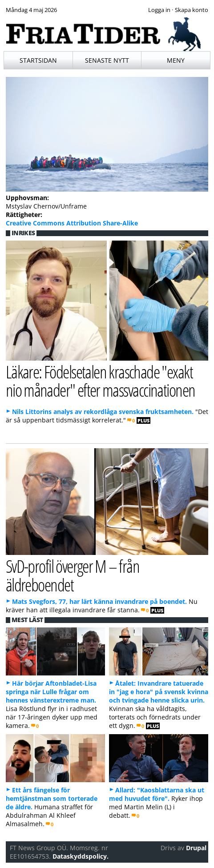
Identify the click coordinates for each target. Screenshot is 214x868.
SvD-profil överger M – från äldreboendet (73, 575)
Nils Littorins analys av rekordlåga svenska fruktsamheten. (103, 412)
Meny (176, 60)
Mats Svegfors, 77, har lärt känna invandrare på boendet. (99, 601)
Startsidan (38, 60)
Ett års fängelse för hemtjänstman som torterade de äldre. (52, 798)
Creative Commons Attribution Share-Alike (72, 223)
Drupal (196, 848)
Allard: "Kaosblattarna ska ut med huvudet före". (157, 794)
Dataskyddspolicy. (81, 856)
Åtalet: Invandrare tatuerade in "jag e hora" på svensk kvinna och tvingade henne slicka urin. (159, 692)
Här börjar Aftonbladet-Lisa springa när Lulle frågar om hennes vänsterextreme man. (51, 692)
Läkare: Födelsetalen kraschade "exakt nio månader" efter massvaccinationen (101, 381)
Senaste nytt (107, 60)
